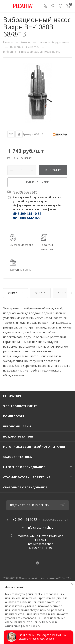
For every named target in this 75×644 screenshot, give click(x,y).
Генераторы (13, 396)
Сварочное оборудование (25, 487)
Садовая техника (18, 457)
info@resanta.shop (40, 527)
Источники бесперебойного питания (34, 447)
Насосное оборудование (24, 467)
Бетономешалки (17, 426)
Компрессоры (14, 416)
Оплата (40, 293)
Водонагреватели (18, 437)
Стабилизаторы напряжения (27, 477)
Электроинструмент (20, 406)
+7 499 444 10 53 (25, 520)
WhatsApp (37, 563)
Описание (15, 293)
